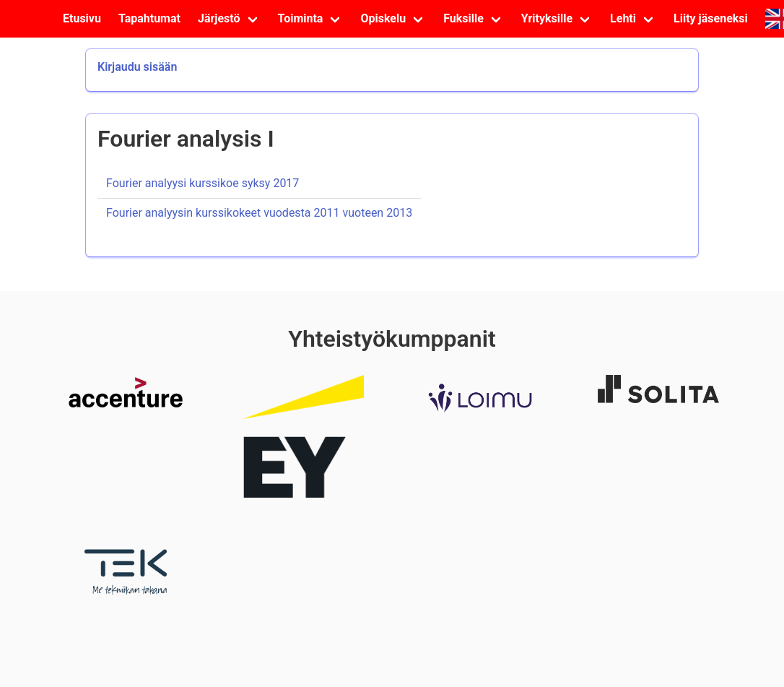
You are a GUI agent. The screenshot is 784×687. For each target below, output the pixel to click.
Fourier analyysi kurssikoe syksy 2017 (202, 183)
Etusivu (82, 18)
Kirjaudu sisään (137, 67)
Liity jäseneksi (711, 18)
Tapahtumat (149, 18)
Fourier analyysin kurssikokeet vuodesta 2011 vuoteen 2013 (259, 213)
